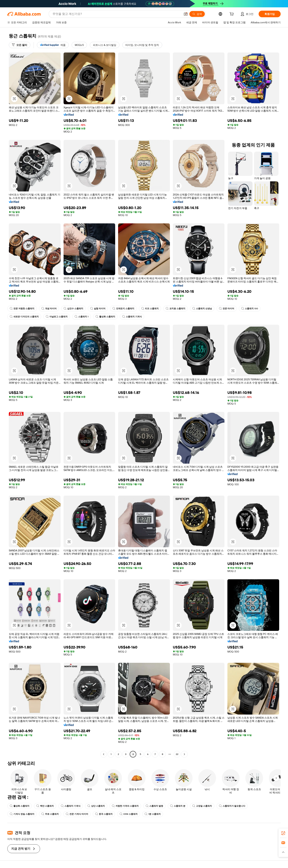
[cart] (232, 15)
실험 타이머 (98, 309)
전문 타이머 (227, 309)
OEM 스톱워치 (129, 814)
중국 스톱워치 (104, 814)
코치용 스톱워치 (175, 309)
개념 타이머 (49, 309)
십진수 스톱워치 (73, 309)
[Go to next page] (184, 754)
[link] (283, 833)
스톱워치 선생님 (202, 309)
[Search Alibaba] (117, 14)
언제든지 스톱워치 (123, 309)
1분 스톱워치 (153, 814)
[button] (186, 14)
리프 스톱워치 (150, 309)
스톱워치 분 (178, 806)
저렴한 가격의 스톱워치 (125, 806)
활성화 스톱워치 (105, 317)
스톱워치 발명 (154, 806)
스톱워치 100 (250, 309)
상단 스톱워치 (96, 806)
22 (177, 754)
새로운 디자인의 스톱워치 (24, 317)
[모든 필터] (20, 45)
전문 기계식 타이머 (77, 814)
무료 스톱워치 (50, 814)
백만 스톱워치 (45, 806)
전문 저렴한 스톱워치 (22, 309)
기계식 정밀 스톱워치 (22, 814)
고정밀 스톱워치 (202, 806)
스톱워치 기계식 (132, 317)
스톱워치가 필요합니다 (232, 806)
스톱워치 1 (82, 317)
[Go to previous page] (104, 754)
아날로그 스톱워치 (57, 317)
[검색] (197, 14)
